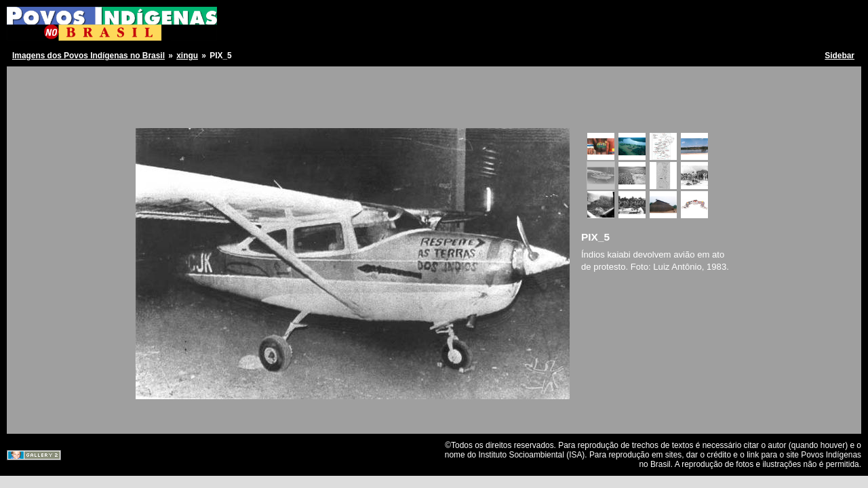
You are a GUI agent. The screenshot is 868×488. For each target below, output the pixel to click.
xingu (187, 56)
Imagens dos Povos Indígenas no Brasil (88, 56)
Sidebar (840, 56)
